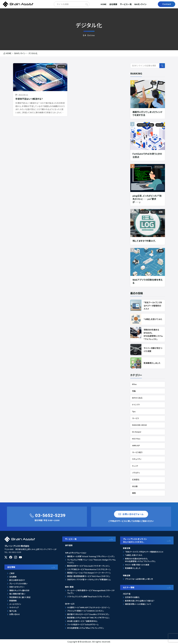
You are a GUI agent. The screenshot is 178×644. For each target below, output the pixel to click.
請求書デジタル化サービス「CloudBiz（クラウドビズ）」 (88, 614)
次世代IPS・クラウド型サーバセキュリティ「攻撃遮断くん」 (89, 579)
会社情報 (11, 567)
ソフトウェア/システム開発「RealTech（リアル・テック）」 (89, 597)
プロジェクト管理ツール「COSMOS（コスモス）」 (86, 611)
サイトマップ (14, 607)
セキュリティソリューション (76, 553)
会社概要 (113, 4)
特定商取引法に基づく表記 (20, 597)
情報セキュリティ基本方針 (19, 590)
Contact (167, 4)
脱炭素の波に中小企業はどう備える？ (140, 601)
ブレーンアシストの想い (18, 584)
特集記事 (127, 575)
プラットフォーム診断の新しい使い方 (139, 579)
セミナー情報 (129, 587)
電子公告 (13, 611)
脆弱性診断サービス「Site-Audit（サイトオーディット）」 (89, 566)
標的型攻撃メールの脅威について (138, 604)
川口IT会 (127, 594)
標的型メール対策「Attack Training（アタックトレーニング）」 (91, 556)
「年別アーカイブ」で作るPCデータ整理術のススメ (144, 552)
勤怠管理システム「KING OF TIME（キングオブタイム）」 (88, 618)
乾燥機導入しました (133, 568)
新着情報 (13, 601)
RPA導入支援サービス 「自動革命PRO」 (82, 621)
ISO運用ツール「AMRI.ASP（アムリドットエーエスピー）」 (89, 607)
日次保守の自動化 (132, 597)
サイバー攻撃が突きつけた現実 (137, 565)
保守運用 (69, 545)
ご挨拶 (12, 573)
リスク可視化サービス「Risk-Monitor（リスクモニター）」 (89, 569)
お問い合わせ (15, 614)
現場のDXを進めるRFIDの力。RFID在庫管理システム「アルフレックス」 (140, 560)
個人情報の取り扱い (17, 594)
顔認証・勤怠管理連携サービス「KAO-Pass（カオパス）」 (89, 576)
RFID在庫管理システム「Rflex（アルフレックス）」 (86, 628)
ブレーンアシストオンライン (148, 540)
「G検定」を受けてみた (134, 555)
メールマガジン (15, 604)
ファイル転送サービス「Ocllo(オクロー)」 (83, 624)
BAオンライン (141, 4)
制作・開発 (69, 587)
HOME (104, 4)
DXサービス (70, 604)
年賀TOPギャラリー (17, 587)
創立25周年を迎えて (17, 580)
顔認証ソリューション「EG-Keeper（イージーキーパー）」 (89, 573)
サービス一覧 (126, 4)
